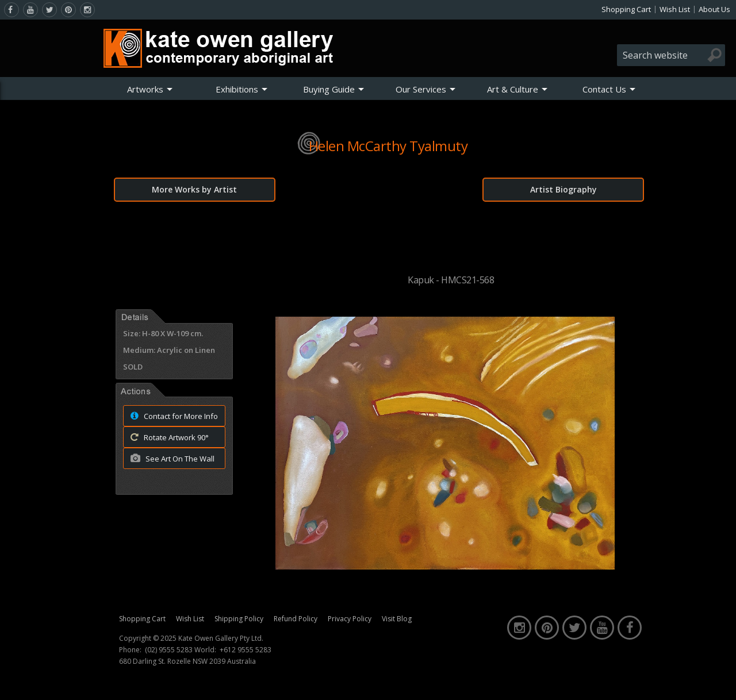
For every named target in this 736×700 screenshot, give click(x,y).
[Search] (715, 55)
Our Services (421, 89)
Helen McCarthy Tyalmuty (388, 146)
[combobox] (671, 55)
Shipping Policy (239, 619)
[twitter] (49, 10)
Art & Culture (513, 89)
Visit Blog (397, 619)
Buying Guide (329, 89)
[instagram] (87, 10)
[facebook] (11, 10)
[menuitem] (150, 89)
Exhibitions (237, 89)
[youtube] (30, 10)
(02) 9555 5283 (169, 650)
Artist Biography (563, 189)
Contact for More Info (171, 416)
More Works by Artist (194, 189)
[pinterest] (68, 10)
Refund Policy (296, 619)
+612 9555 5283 (246, 650)
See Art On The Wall (169, 458)
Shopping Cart (626, 9)
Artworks (145, 89)
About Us (714, 9)
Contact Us (604, 89)
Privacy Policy (350, 619)
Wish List (675, 9)
